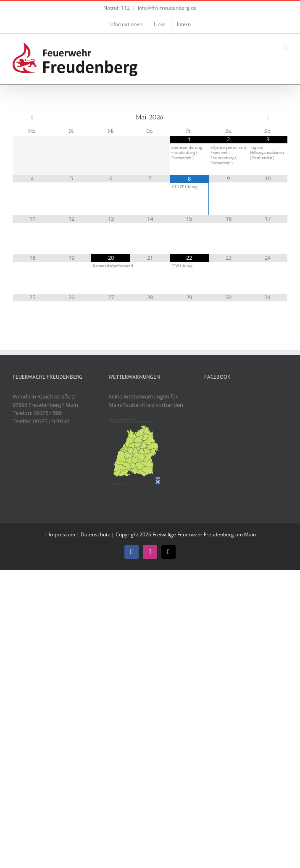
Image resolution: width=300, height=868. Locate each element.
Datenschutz (95, 534)
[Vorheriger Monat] (32, 118)
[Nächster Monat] (268, 118)
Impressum (62, 534)
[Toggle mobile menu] (286, 47)
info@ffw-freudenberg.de (167, 8)
